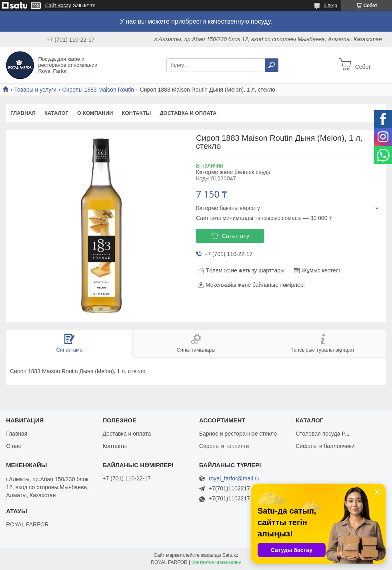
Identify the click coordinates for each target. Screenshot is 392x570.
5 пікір (330, 6)
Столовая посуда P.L (322, 434)
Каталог (56, 113)
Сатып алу (236, 236)
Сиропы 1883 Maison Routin (98, 90)
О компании (95, 113)
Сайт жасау (58, 6)
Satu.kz (230, 555)
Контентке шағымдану (216, 562)
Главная (23, 113)
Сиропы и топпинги (224, 446)
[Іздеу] (272, 65)
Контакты (136, 113)
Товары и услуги (35, 90)
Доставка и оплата (188, 113)
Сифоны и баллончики (325, 446)
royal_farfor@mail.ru (234, 479)
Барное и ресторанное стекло (238, 434)
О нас (13, 446)
